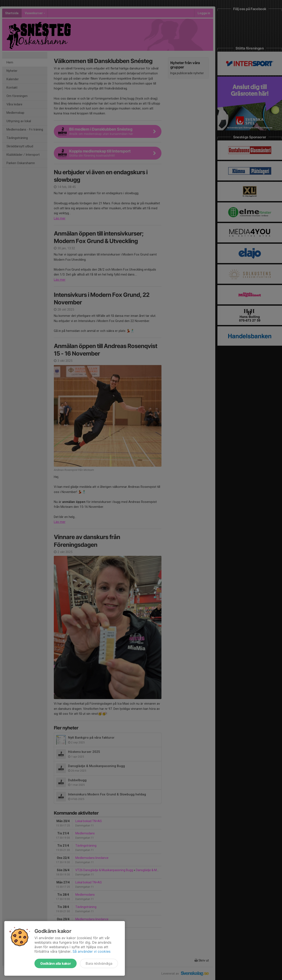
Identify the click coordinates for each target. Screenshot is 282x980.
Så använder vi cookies (91, 951)
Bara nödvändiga (99, 963)
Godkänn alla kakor (56, 963)
